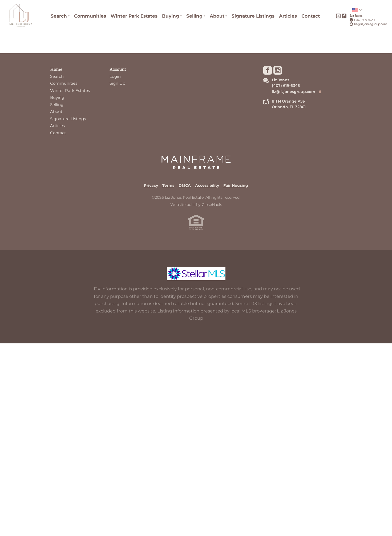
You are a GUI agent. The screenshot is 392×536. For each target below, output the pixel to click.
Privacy (151, 206)
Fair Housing (236, 206)
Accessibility (207, 206)
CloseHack (211, 226)
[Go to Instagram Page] (338, 16)
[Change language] (357, 10)
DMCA (185, 206)
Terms (168, 206)
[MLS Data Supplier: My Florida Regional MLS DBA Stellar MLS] (196, 295)
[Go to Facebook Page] (344, 16)
